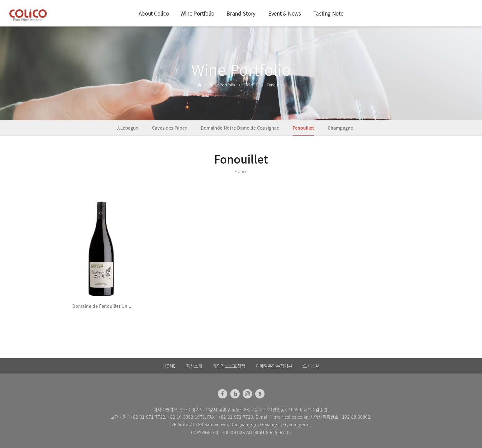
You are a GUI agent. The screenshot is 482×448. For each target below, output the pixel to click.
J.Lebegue (127, 128)
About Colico (154, 13)
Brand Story (241, 13)
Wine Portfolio (197, 13)
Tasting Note (328, 13)
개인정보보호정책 (229, 366)
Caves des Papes (169, 128)
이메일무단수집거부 (274, 366)
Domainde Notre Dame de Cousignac (240, 128)
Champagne (340, 128)
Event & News (285, 13)
